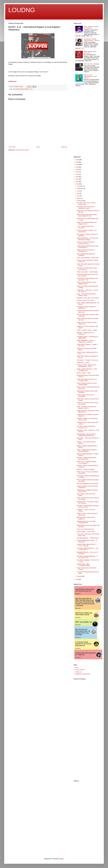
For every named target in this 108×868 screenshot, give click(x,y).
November (80, 186)
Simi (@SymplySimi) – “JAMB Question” (88, 538)
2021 (77, 169)
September (80, 189)
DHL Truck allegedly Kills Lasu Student (88, 484)
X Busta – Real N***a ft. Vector (85, 300)
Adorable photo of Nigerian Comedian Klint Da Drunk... (87, 491)
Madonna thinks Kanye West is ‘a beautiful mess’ (86, 251)
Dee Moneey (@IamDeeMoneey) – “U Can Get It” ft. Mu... (87, 557)
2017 (77, 179)
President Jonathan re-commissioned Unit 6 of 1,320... (87, 419)
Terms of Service (80, 670)
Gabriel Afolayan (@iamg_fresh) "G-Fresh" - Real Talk (87, 545)
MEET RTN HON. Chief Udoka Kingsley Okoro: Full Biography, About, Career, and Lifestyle (83, 632)
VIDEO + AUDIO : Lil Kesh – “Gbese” (87, 330)
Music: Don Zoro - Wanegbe (92, 64)
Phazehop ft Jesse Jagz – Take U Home (88, 298)
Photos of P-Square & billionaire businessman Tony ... (86, 243)
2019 (77, 174)
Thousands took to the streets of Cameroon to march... (86, 207)
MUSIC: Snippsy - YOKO (84, 373)
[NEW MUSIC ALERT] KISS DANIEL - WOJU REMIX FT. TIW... (87, 215)
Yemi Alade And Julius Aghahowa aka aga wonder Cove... (87, 279)
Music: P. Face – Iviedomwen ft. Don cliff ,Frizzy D (90, 76)
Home (38, 147)
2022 (77, 167)
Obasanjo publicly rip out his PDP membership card (86, 522)
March (79, 198)
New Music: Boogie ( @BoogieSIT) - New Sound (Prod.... (87, 458)
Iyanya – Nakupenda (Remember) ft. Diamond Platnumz (87, 451)
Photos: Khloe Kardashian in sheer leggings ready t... (86, 283)
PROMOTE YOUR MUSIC (83, 674)
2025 (77, 160)
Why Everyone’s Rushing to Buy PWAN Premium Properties (84, 614)
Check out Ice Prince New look (85, 529)
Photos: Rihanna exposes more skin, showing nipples (87, 384)
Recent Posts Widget (95, 660)
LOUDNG (22, 10)
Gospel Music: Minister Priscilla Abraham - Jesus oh (92, 40)
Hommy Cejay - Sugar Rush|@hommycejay (83, 565)
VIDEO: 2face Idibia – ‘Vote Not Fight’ (87, 272)
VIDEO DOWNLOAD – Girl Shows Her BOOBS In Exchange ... (87, 239)
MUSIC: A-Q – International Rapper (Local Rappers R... (87, 462)
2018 (77, 177)
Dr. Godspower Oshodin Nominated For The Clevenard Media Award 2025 (83, 644)
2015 (77, 184)
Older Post (64, 147)
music (31, 89)
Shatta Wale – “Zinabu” (83, 363)
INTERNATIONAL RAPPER (22, 89)
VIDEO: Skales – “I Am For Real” (86, 532)
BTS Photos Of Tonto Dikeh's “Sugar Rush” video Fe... (87, 269)
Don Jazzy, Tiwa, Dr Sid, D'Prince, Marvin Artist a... (86, 204)
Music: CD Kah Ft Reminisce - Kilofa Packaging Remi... (87, 370)
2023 (77, 165)
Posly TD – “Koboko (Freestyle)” (86, 469)
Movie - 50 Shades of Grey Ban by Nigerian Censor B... (86, 407)
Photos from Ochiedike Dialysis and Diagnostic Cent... (87, 223)
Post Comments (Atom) (22, 150)
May (79, 193)
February (80, 201)
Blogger (61, 859)
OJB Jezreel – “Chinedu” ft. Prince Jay (87, 360)
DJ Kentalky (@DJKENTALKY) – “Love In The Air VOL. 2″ (88, 549)
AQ (14, 89)
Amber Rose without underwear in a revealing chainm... (87, 380)
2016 (77, 182)
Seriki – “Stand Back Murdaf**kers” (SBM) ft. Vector (86, 295)
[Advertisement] (80, 122)
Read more (78, 594)
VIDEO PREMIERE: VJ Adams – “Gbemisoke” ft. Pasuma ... (86, 341)
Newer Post (12, 147)
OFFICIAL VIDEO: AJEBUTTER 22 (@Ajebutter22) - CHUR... (87, 366)
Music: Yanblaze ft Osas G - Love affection (91, 27)
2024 (77, 162)
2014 (77, 579)
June (79, 191)
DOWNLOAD (12, 81)
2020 (77, 172)
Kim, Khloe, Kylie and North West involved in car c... (86, 427)
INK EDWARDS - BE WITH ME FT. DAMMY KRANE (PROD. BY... (87, 435)
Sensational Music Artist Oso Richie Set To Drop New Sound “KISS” (85, 590)
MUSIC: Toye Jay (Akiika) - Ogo (84, 622)
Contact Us (78, 672)
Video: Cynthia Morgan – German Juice (88, 258)
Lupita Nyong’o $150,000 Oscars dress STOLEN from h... (88, 247)
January (80, 576)
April (79, 196)
